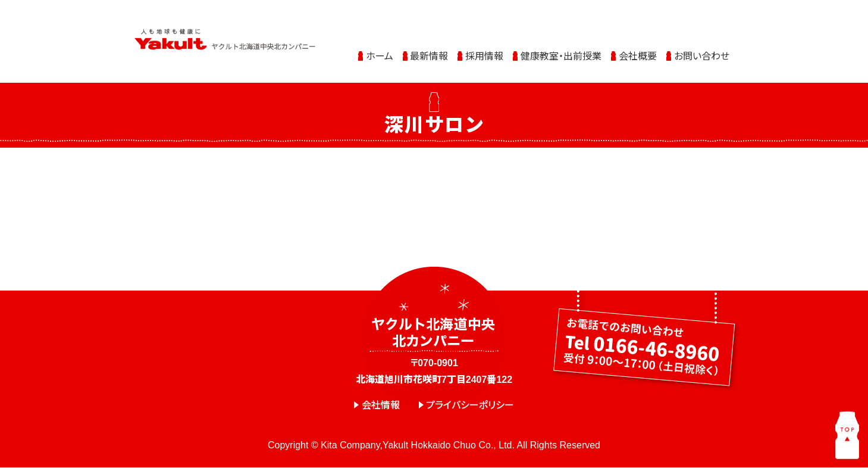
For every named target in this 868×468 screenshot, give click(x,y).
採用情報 (484, 49)
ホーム (380, 49)
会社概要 (638, 49)
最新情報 (429, 49)
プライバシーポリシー (470, 405)
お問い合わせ (702, 49)
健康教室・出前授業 (561, 49)
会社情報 (381, 405)
